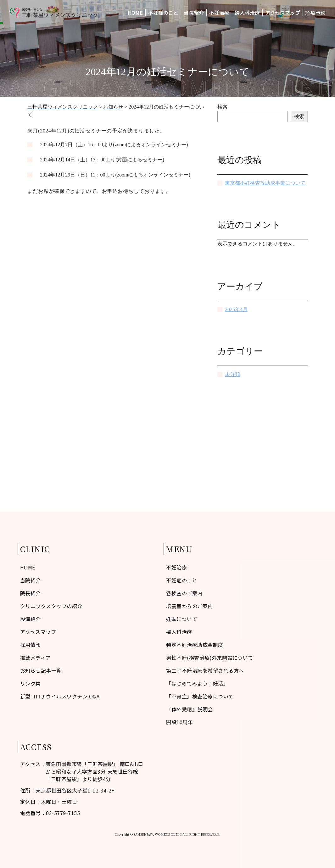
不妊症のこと (163, 13)
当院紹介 (194, 13)
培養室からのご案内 (189, 606)
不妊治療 (219, 13)
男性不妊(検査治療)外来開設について (210, 658)
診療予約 (315, 13)
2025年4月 (236, 309)
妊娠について (182, 619)
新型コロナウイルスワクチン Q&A (60, 696)
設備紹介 (31, 619)
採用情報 (31, 645)
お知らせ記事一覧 (41, 670)
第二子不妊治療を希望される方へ (205, 670)
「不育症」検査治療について (200, 696)
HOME (135, 13)
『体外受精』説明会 (189, 709)
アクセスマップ (283, 13)
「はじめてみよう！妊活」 (197, 683)
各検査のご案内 (184, 593)
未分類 (232, 374)
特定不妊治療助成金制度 (195, 645)
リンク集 (31, 683)
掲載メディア (36, 658)
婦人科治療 (247, 13)
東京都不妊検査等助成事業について (265, 183)
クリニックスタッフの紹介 (51, 606)
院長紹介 (31, 593)
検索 (222, 107)
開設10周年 (179, 722)
